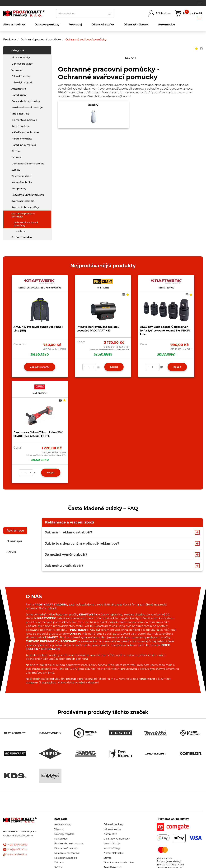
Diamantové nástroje (24, 120)
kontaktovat (147, 679)
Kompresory (19, 189)
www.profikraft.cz (17, 854)
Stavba (16, 151)
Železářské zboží (21, 176)
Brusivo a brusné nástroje (27, 107)
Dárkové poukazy (22, 64)
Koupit (114, 367)
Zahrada (16, 157)
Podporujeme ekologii (169, 861)
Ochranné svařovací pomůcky (86, 39)
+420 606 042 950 (17, 845)
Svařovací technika (23, 201)
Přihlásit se (163, 13)
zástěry (21, 231)
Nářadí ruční (19, 95)
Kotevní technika (22, 182)
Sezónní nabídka (22, 237)
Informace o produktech (170, 865)
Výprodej (17, 70)
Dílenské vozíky (21, 76)
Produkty (10, 39)
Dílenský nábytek (22, 82)
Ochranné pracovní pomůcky (41, 39)
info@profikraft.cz (17, 849)
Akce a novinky (21, 57)
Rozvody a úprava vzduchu (28, 195)
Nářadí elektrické (22, 139)
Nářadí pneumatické (24, 145)
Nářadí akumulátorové (25, 132)
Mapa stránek (164, 858)
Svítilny (16, 170)
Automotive (19, 89)
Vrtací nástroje (20, 114)
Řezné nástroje (21, 126)
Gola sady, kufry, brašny (26, 101)
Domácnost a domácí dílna (28, 164)
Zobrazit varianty (40, 367)
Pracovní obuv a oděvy (25, 207)
